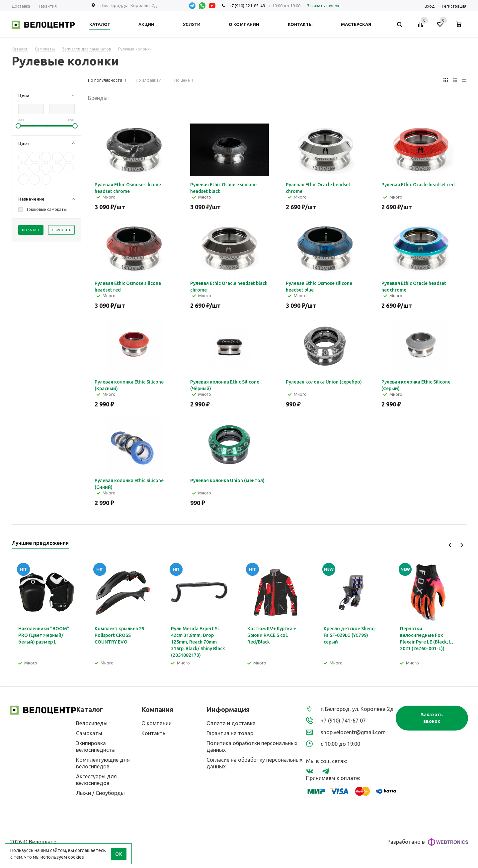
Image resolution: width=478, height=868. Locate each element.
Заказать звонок (432, 718)
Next (462, 545)
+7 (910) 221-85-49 (247, 6)
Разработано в (428, 842)
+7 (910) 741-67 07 (343, 721)
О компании (157, 723)
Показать (31, 230)
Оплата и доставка (231, 723)
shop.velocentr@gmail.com (353, 732)
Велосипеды (92, 723)
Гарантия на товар (230, 733)
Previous (450, 545)
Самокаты (89, 733)
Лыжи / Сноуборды (100, 793)
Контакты (154, 733)
